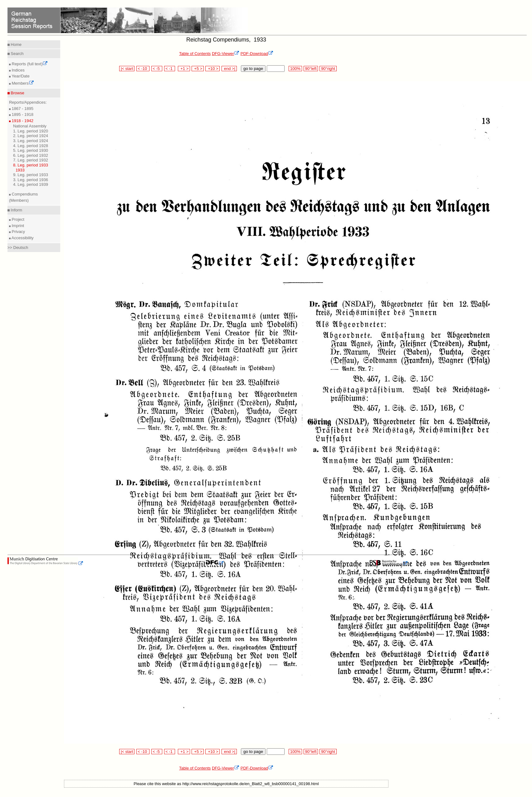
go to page (253, 69)
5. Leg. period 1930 (31, 150)
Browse (17, 93)
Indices (18, 70)
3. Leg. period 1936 (31, 180)
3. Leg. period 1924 (31, 141)
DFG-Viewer (226, 54)
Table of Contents (195, 54)
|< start (127, 69)
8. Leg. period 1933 (31, 165)
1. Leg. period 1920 (31, 131)
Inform (16, 210)
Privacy (18, 232)
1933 (20, 170)
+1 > (184, 69)
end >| (229, 69)
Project (17, 219)
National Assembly (30, 126)
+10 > (212, 69)
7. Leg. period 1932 (31, 160)
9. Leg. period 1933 (31, 175)
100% (295, 69)
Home (16, 45)
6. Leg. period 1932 (31, 155)
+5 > (198, 69)
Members (22, 83)
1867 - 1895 (22, 109)
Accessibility (22, 238)
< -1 (170, 69)
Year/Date (20, 76)
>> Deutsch (18, 248)
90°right (328, 69)
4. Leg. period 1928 (31, 146)
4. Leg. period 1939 (31, 184)
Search (17, 54)
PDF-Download (257, 54)
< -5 (157, 69)
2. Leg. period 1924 (31, 136)
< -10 (143, 69)
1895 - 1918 (22, 114)
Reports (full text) (29, 64)
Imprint (17, 226)
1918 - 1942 (22, 121)
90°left (311, 69)
